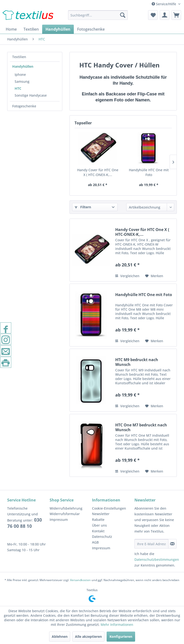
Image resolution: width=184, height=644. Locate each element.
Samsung (22, 81)
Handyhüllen (23, 66)
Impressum (59, 520)
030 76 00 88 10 (25, 523)
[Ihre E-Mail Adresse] (151, 544)
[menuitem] (98, 15)
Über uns (99, 525)
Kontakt (98, 531)
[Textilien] (31, 29)
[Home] (11, 29)
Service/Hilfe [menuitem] (164, 4)
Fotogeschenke (24, 106)
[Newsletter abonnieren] (172, 544)
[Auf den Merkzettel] (154, 276)
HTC (18, 88)
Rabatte (98, 520)
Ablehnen (60, 636)
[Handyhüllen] (58, 29)
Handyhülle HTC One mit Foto (149, 172)
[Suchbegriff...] (98, 15)
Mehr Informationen (117, 625)
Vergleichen (127, 276)
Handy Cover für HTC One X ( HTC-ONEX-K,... (98, 172)
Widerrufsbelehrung (66, 508)
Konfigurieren (121, 636)
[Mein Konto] (165, 15)
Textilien (19, 57)
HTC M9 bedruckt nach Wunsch (137, 362)
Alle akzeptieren (88, 636)
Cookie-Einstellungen (109, 508)
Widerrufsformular (65, 514)
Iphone (20, 74)
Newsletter (101, 514)
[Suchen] (123, 15)
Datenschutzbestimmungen (157, 559)
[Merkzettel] (153, 15)
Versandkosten (80, 580)
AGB (95, 542)
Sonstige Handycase (31, 95)
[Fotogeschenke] (91, 29)
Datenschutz (102, 537)
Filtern (83, 207)
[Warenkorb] (176, 15)
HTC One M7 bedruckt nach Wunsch (141, 427)
